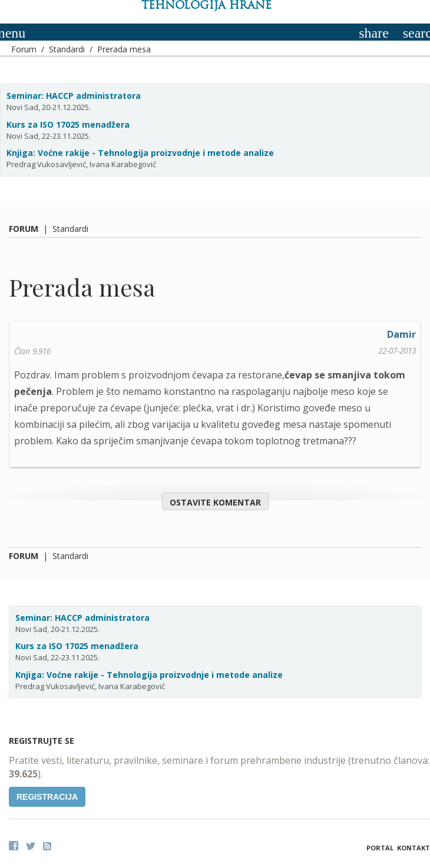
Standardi (67, 49)
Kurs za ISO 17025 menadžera (68, 124)
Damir (401, 334)
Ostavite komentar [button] (215, 502)
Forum (24, 49)
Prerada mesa (124, 49)
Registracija (47, 797)
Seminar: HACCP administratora (74, 96)
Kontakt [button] (414, 848)
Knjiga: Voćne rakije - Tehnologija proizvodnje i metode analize (140, 153)
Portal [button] (380, 848)
